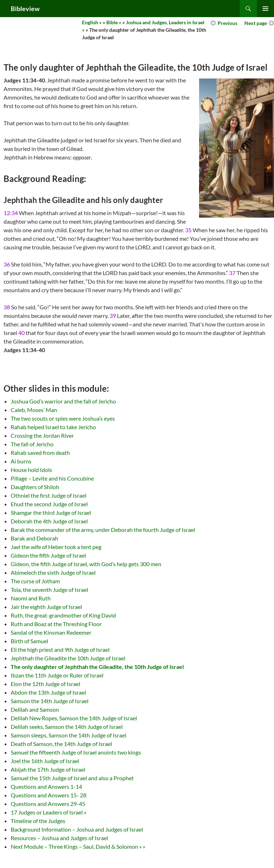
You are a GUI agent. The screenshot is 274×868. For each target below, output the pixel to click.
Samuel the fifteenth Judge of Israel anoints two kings (76, 752)
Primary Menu (265, 9)
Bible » (114, 22)
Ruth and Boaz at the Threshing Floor (56, 624)
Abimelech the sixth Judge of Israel (53, 572)
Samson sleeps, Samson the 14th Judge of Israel (68, 735)
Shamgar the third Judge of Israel (51, 512)
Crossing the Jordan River (42, 435)
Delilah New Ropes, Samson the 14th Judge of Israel (74, 718)
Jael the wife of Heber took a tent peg (56, 547)
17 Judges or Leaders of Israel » (49, 812)
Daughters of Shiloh (35, 487)
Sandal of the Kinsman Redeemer (51, 632)
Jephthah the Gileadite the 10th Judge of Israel (68, 658)
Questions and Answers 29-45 (48, 804)
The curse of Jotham (35, 581)
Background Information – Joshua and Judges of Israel (77, 829)
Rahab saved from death (40, 453)
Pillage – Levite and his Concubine (52, 478)
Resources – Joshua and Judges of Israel (59, 838)
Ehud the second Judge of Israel (49, 504)
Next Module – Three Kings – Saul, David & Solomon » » (78, 846)
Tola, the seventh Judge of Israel (49, 590)
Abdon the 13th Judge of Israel (48, 692)
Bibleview (25, 9)
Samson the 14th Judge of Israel (50, 701)
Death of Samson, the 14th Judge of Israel (61, 744)
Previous (227, 23)
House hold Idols (31, 470)
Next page (256, 23)
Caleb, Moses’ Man (34, 410)
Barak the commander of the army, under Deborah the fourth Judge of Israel (103, 530)
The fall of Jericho (32, 444)
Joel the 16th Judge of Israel (45, 761)
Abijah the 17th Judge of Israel (48, 769)
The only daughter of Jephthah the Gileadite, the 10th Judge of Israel (97, 667)
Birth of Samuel (29, 641)
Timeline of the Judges (38, 821)
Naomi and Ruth (31, 598)
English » (92, 22)
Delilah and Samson (35, 709)
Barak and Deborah (34, 538)
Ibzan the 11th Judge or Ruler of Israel (57, 675)
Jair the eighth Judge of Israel (46, 607)
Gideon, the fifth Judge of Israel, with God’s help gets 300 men (86, 564)
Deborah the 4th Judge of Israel (49, 521)
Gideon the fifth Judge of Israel (48, 555)
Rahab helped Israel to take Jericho (53, 427)
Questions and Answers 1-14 (46, 786)
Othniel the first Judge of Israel (49, 495)
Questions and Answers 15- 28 (49, 795)
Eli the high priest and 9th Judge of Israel (60, 649)
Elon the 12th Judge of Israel (45, 684)
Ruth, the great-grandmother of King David (63, 615)
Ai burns (21, 461)
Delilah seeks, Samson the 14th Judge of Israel (67, 727)
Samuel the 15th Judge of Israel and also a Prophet (72, 778)
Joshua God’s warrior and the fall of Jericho (63, 401)
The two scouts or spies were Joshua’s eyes (63, 418)
